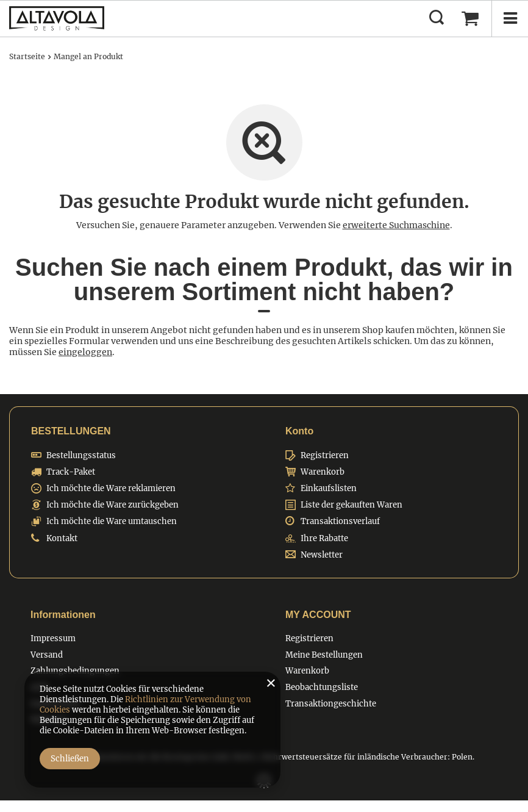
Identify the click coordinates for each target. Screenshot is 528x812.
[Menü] (510, 18)
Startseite (27, 56)
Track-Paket (71, 472)
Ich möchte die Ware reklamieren (111, 489)
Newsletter (322, 555)
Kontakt (62, 539)
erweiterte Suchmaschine (396, 225)
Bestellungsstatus (81, 456)
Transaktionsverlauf (340, 522)
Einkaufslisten (329, 489)
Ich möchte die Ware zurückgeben (112, 505)
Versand (47, 655)
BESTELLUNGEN (71, 431)
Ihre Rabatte (324, 539)
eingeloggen (85, 352)
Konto (299, 431)
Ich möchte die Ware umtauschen (112, 522)
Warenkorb (323, 472)
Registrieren (325, 456)
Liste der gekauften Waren (351, 505)
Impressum (53, 639)
